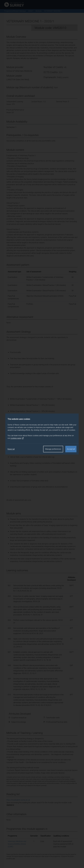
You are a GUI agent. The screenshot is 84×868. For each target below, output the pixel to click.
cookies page (17, 438)
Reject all (11, 449)
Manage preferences (53, 449)
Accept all (71, 449)
